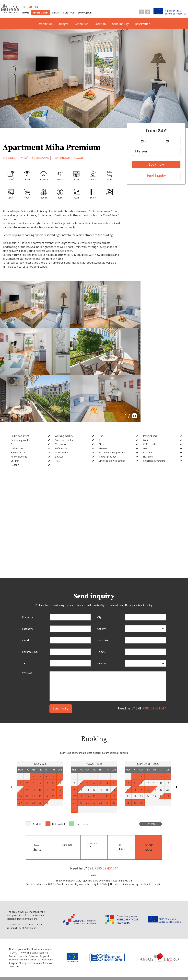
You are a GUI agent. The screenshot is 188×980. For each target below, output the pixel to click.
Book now (156, 164)
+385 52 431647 (154, 651)
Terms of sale (141, 963)
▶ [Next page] (177, 729)
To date (101, 594)
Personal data (74, 970)
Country (101, 571)
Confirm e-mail (30, 594)
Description (45, 24)
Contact (69, 13)
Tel (24, 605)
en (30, 7)
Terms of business (51, 963)
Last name (28, 571)
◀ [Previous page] (11, 729)
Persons (102, 605)
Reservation (143, 24)
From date (103, 582)
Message (27, 615)
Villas (56, 13)
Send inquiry (120, 24)
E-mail (25, 582)
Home (26, 13)
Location (100, 24)
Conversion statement (101, 970)
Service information (116, 963)
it (43, 7)
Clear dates (151, 766)
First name (28, 559)
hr (24, 7)
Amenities (82, 24)
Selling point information (83, 963)
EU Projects (85, 13)
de (37, 7)
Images (64, 24)
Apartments (41, 13)
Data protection (50, 970)
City (99, 559)
